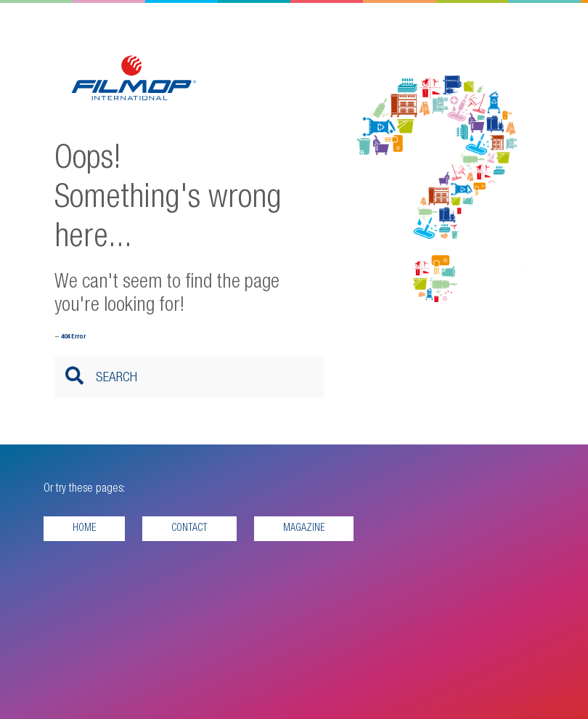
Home (84, 529)
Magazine (304, 529)
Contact (189, 529)
